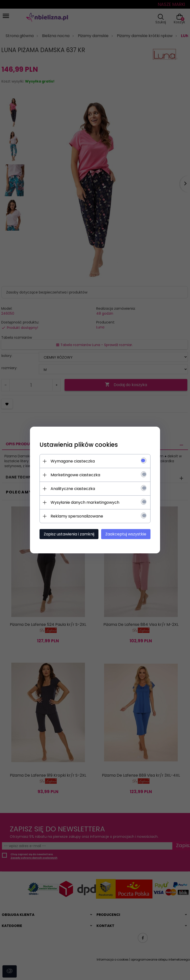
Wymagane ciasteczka (72, 461)
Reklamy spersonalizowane (76, 516)
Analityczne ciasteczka (72, 489)
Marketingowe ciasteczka (74, 475)
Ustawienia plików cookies (78, 445)
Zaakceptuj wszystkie (127, 534)
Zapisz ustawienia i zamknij (68, 534)
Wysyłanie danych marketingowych (84, 502)
